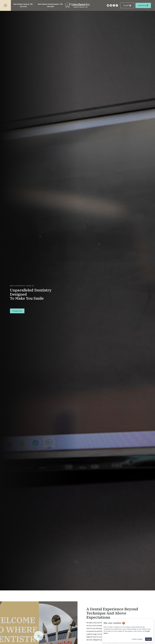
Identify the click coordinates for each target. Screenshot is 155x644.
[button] (17, 311)
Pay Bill (127, 5)
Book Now (143, 5)
